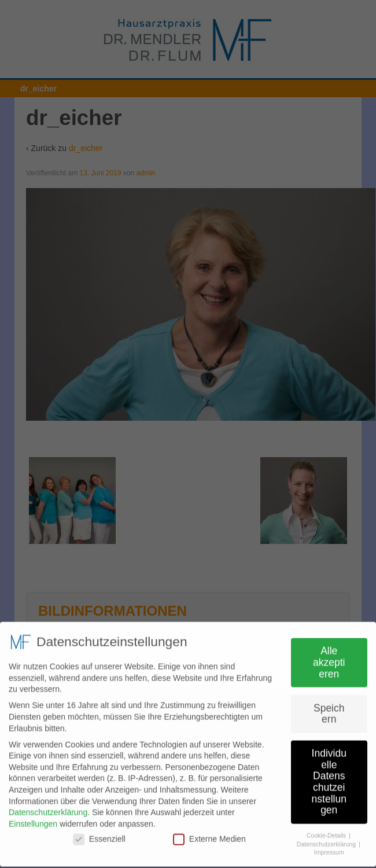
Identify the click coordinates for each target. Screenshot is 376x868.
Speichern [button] (329, 710)
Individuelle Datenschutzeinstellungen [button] (329, 778)
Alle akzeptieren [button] (329, 659)
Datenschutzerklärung (48, 809)
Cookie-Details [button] (327, 832)
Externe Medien (209, 836)
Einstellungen (33, 820)
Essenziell (99, 836)
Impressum (329, 849)
